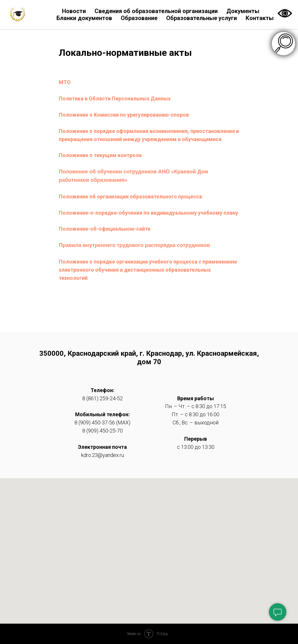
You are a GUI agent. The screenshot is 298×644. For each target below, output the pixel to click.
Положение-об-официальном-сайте (105, 229)
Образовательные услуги (202, 18)
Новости (74, 11)
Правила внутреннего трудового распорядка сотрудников (134, 245)
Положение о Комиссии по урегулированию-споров (124, 115)
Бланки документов (84, 18)
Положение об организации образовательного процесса (130, 196)
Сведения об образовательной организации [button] (156, 11)
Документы (243, 11)
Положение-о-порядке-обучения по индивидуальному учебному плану (148, 213)
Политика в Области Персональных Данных (115, 98)
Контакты (260, 18)
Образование (139, 18)
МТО (65, 82)
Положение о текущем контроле (100, 155)
